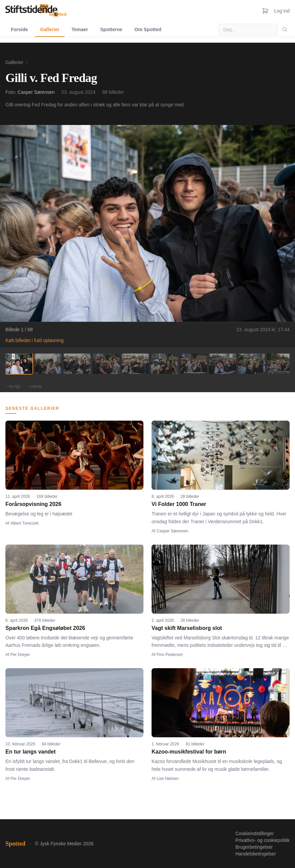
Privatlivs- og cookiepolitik (263, 840)
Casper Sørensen (36, 92)
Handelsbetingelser (256, 854)
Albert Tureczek (25, 523)
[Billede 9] (252, 364)
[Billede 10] (281, 364)
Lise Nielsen (168, 779)
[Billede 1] (19, 364)
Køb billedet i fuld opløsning (35, 340)
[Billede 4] (106, 364)
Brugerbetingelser (254, 847)
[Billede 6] (164, 364)
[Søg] (285, 29)
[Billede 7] (194, 364)
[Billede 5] (135, 364)
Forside (19, 29)
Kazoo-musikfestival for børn (189, 752)
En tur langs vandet (30, 752)
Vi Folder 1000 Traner (179, 504)
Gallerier (50, 29)
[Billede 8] (223, 364)
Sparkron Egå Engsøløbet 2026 (45, 628)
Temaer (80, 29)
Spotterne (111, 29)
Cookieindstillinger (255, 833)
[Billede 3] (77, 364)
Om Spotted (148, 29)
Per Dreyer (20, 655)
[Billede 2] (48, 364)
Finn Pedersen (170, 655)
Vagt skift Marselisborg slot (187, 628)
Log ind (282, 11)
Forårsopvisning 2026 (33, 504)
